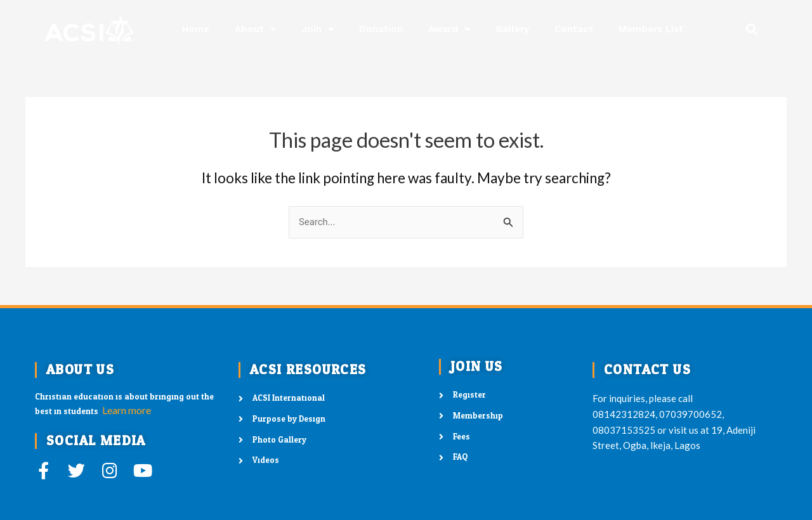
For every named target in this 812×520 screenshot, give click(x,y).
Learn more (127, 410)
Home (196, 29)
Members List (651, 29)
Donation (381, 29)
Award (449, 29)
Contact (574, 29)
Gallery (512, 29)
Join (318, 29)
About (255, 29)
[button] (752, 29)
